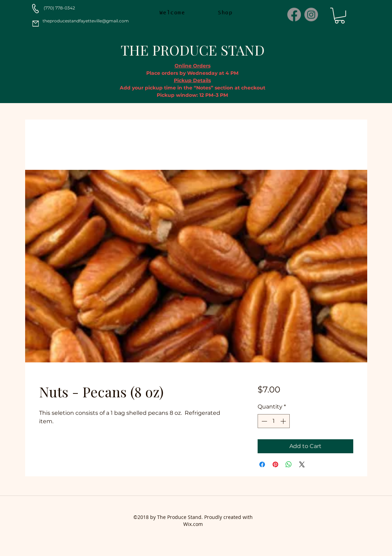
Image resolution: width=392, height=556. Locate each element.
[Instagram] (311, 15)
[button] (340, 16)
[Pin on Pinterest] (275, 464)
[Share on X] (302, 464)
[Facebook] (294, 15)
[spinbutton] (274, 421)
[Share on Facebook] (262, 464)
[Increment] (284, 421)
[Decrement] (264, 421)
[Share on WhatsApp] (289, 464)
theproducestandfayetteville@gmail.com (86, 21)
